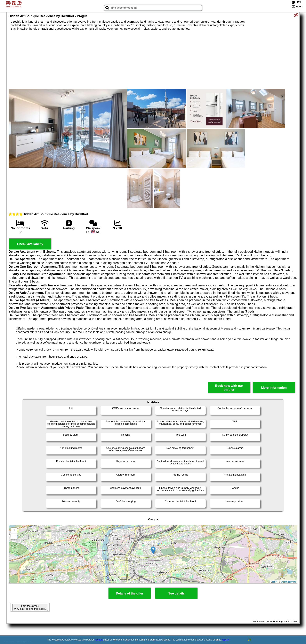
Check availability (30, 244)
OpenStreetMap (289, 582)
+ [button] (14, 531)
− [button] (14, 536)
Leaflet (274, 582)
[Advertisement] (153, 60)
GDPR (226, 640)
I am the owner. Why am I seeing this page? (30, 607)
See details (176, 593)
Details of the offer (130, 593)
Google (99, 640)
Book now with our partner (229, 388)
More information (274, 388)
